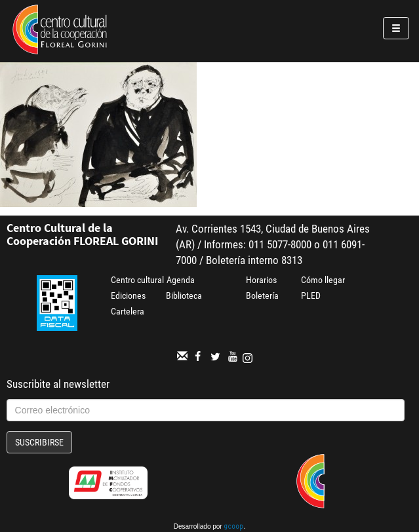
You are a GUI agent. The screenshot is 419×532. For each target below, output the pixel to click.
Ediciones (128, 295)
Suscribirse (39, 442)
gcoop (233, 527)
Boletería (262, 295)
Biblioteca (184, 295)
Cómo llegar (323, 280)
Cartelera (128, 311)
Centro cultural (137, 280)
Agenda (181, 280)
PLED (311, 295)
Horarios (261, 280)
